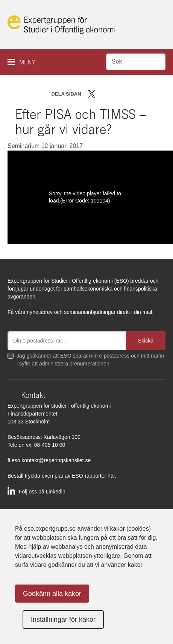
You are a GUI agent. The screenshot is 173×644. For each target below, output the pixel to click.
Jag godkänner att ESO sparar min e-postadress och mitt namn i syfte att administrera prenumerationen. (90, 360)
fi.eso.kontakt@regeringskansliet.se (49, 460)
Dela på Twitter (92, 94)
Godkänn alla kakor (52, 594)
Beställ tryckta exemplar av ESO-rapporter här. (62, 476)
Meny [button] (27, 62)
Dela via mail (125, 94)
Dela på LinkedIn (113, 94)
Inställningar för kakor (63, 620)
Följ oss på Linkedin (42, 492)
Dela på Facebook (102, 94)
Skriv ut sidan (138, 94)
